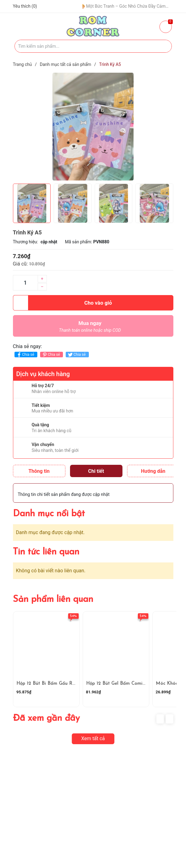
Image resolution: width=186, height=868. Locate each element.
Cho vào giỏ (62, 303)
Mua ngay (90, 328)
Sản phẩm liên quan (53, 600)
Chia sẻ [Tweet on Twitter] (76, 355)
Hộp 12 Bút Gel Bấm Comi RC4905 (124, 684)
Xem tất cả (93, 738)
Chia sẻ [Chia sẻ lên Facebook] (25, 355)
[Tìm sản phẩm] (93, 46)
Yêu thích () (25, 6)
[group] (93, 127)
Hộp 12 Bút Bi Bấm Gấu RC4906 (52, 684)
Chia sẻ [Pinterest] (51, 355)
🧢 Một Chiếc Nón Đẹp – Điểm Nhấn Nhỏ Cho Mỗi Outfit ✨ (82, 6)
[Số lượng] (25, 283)
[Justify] (164, 46)
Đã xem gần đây (46, 718)
